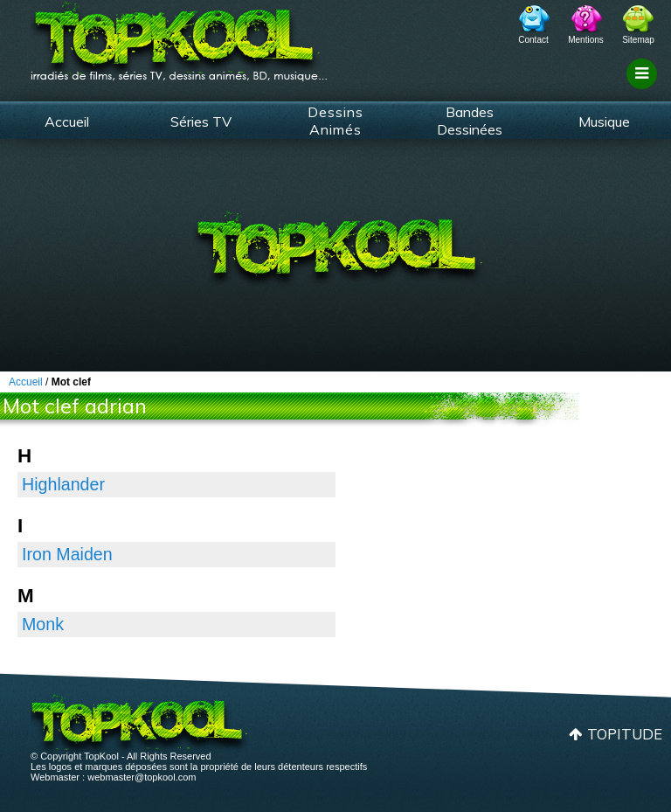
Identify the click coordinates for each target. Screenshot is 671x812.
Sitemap (638, 40)
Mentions (586, 40)
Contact (533, 40)
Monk (43, 624)
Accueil (67, 121)
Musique (604, 121)
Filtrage (644, 90)
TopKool (179, 36)
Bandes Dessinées (470, 121)
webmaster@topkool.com (142, 777)
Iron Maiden (67, 554)
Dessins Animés (335, 121)
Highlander (63, 484)
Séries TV (201, 121)
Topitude (625, 734)
